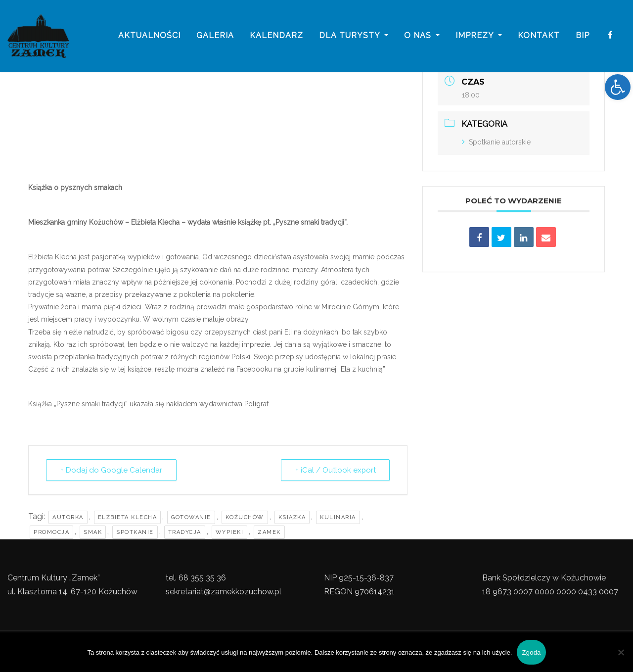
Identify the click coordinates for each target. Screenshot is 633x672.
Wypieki (230, 532)
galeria (215, 36)
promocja (51, 532)
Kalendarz (276, 36)
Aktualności (149, 36)
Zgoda (531, 652)
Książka (292, 517)
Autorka (68, 517)
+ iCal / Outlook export (335, 470)
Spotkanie (135, 532)
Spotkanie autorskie (496, 142)
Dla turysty (354, 36)
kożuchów (245, 517)
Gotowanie (191, 517)
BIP (583, 36)
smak (93, 532)
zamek (269, 532)
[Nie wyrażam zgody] (621, 652)
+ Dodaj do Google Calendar (111, 470)
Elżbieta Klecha (128, 517)
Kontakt (539, 36)
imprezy (479, 36)
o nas (422, 36)
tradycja (185, 532)
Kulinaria (338, 517)
